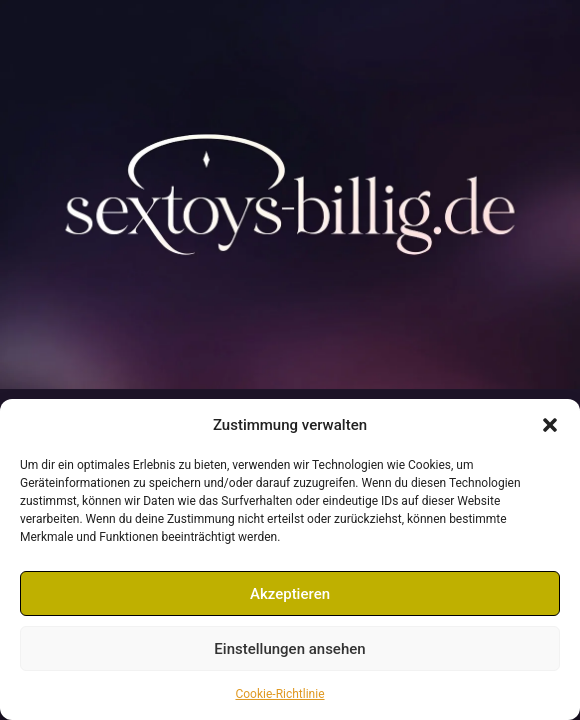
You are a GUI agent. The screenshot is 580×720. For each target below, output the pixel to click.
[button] (550, 425)
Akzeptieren (290, 594)
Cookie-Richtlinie (279, 694)
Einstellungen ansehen (289, 649)
